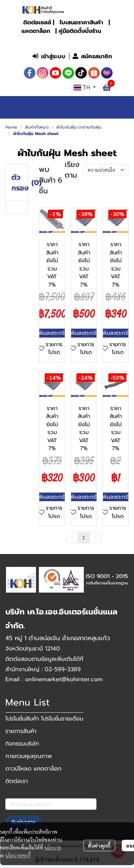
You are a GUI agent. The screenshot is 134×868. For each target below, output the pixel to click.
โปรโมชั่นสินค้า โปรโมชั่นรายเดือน (44, 719)
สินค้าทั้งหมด (37, 127)
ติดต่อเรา (17, 781)
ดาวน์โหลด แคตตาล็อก (33, 769)
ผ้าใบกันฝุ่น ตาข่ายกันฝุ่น (79, 127)
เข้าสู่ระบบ (49, 56)
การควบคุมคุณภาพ (29, 756)
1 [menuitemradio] (84, 537)
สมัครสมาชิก (92, 56)
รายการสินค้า (21, 731)
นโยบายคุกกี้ (18, 855)
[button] (68, 41)
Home (11, 127)
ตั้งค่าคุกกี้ (99, 845)
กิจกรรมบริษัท (22, 744)
